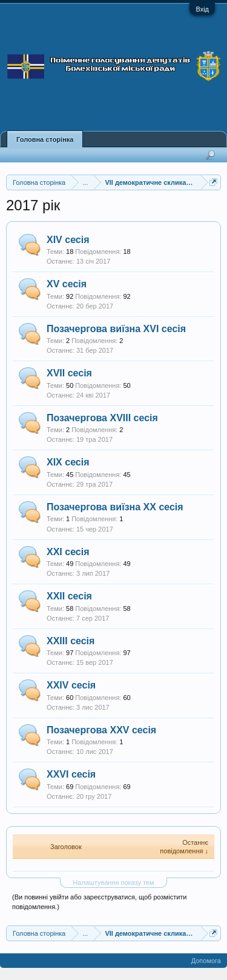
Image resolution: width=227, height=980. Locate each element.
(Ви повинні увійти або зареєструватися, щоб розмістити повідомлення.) (100, 902)
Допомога (206, 961)
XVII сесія (69, 373)
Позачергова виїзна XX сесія (115, 507)
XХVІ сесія (71, 774)
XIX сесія (68, 462)
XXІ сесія (68, 552)
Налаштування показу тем (113, 882)
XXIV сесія (71, 685)
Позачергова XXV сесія (101, 730)
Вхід (202, 9)
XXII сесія (69, 596)
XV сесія (67, 284)
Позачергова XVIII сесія (102, 418)
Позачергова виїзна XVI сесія (116, 329)
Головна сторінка (45, 139)
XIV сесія (68, 240)
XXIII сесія (71, 641)
